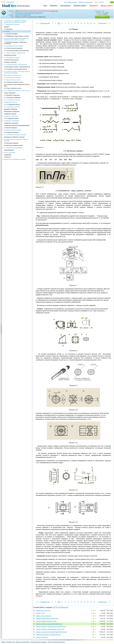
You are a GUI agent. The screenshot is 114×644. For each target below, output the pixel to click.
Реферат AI (94, 6)
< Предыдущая (44, 23)
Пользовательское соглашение (39, 642)
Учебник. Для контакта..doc (44, 616)
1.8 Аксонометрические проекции (14, 38)
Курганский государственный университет (29, 13)
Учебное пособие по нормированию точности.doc (50, 629)
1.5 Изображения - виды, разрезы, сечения (16, 28)
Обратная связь (72, 2)
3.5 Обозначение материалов (12, 69)
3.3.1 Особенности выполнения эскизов (15, 61)
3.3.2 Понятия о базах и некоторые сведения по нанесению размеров (17, 64)
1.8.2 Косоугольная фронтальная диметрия (16, 43)
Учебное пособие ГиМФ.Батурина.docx (47, 619)
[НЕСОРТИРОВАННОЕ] (23, 15)
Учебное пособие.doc (42, 637)
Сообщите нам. (54, 11)
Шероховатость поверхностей (13, 67)
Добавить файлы (80, 6)
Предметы (54, 6)
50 (92, 613)
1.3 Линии (7, 23)
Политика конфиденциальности (56, 642)
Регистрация (10, 2)
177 (92, 627)
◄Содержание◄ (1, 51)
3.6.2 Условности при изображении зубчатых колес (17, 77)
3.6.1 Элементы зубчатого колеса (14, 74)
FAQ (65, 2)
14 (94, 23)
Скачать (102, 17)
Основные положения (10, 54)
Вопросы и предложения (85, 2)
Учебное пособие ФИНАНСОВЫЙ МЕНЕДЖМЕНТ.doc (51, 632)
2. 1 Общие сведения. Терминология (15, 45)
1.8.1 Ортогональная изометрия (13, 40)
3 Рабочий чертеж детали (11, 52)
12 (88, 23)
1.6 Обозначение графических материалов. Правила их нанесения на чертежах (17, 31)
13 (91, 23)
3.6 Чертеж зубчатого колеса (12, 72)
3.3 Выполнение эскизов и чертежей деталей (17, 59)
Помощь (3, 642)
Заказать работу (107, 6)
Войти (4, 2)
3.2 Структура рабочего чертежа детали (15, 56)
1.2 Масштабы (8, 21)
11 (85, 23)
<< (37, 23)
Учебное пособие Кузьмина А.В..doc (46, 621)
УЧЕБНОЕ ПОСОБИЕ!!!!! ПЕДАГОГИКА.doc (48, 635)
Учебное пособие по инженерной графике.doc (49, 624)
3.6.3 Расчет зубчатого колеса (13, 80)
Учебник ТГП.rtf (40, 613)
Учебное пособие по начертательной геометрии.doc (51, 627)
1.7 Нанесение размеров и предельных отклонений (15, 35)
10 (81, 23)
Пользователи (65, 6)
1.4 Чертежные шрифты (11, 26)
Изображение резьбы (10, 47)
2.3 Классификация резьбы (12, 49)
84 (92, 624)
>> (110, 23)
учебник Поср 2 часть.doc (43, 611)
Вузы (45, 6)
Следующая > (103, 23)
